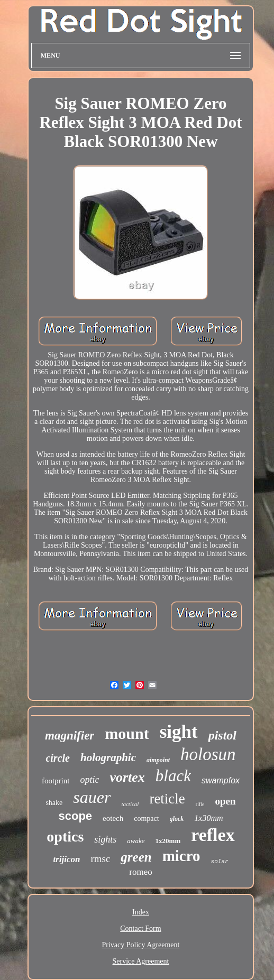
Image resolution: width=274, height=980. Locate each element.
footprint (56, 781)
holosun (208, 754)
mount (127, 733)
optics (65, 836)
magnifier (70, 736)
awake (136, 841)
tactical (130, 804)
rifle (200, 804)
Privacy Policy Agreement (141, 945)
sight (179, 732)
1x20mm (168, 841)
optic (89, 780)
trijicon (66, 859)
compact (146, 819)
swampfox (221, 780)
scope (75, 816)
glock (177, 819)
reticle (167, 799)
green (136, 857)
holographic (108, 757)
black (173, 776)
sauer (92, 797)
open (226, 801)
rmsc (100, 859)
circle (58, 758)
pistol (222, 735)
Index (141, 912)
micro (181, 856)
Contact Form (140, 928)
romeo (140, 872)
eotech (113, 818)
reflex (213, 835)
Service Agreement (141, 961)
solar (220, 862)
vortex (127, 777)
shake (54, 803)
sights (105, 839)
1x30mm (208, 818)
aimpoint (158, 760)
